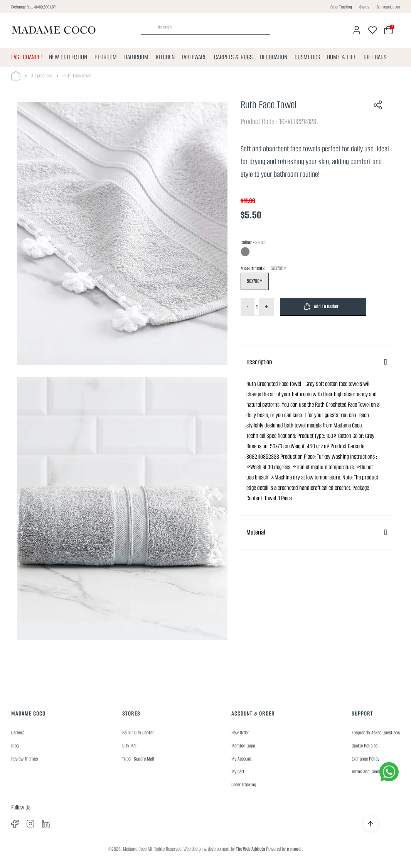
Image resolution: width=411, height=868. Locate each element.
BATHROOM (136, 57)
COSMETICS (307, 57)
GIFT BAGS (375, 57)
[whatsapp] (389, 772)
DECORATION (274, 57)
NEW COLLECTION (68, 57)
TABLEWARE (194, 57)
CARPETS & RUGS (233, 57)
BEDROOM (106, 57)
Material (256, 532)
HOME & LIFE (342, 57)
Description (259, 362)
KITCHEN (165, 57)
